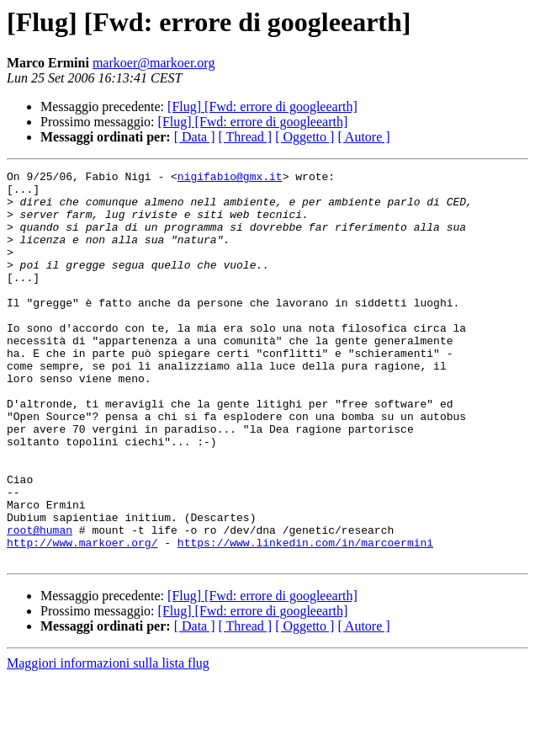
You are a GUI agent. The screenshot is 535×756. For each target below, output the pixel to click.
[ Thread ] (246, 137)
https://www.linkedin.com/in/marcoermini (305, 618)
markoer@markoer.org (154, 63)
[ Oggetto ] (305, 137)
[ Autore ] (363, 137)
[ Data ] (195, 137)
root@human (40, 603)
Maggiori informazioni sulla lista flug (108, 741)
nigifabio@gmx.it (230, 178)
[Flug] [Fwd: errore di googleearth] (262, 106)
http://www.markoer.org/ (82, 618)
